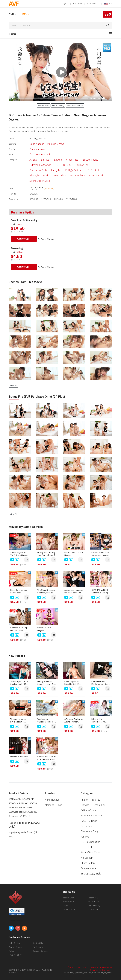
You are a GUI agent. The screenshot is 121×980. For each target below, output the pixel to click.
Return (12, 951)
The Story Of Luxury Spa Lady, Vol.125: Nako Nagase (46, 592)
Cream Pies (67, 160)
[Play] (60, 72)
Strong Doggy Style (35, 181)
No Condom (55, 176)
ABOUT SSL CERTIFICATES (17, 920)
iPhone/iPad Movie (34, 176)
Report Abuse (15, 947)
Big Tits (40, 160)
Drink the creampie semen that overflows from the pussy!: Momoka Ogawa (19, 592)
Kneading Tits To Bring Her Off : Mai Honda (72, 683)
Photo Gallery (72, 176)
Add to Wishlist (47, 239)
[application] (60, 72)
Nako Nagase (32, 144)
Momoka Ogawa (50, 144)
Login (65, 4)
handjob (50, 171)
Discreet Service (40, 951)
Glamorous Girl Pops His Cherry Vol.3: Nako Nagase (19, 629)
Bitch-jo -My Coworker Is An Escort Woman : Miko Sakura (101, 721)
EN (108, 4)
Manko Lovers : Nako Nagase (74, 554)
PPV (25, 14)
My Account (38, 947)
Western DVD (69, 902)
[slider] (52, 98)
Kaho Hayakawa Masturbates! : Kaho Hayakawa (100, 683)
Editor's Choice (85, 160)
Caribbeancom (32, 149)
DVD (11, 14)
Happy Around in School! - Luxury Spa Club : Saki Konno (46, 683)
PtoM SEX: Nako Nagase (44, 629)
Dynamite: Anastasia (19, 757)
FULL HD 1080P (59, 165)
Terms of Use (69, 910)
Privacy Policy (15, 955)
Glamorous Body (33, 171)
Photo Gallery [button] (58, 106)
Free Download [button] (75, 106)
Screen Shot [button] (44, 106)
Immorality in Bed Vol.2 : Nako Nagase (19, 554)
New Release (18, 656)
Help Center (93, 4)
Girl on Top (78, 165)
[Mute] (103, 98)
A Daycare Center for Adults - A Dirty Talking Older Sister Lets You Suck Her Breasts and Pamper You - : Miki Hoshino (74, 721)
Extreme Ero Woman (35, 165)
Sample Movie (91, 176)
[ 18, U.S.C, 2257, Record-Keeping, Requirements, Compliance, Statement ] (90, 969)
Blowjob (52, 160)
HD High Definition (69, 171)
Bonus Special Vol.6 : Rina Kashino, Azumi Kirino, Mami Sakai (47, 758)
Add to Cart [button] (24, 239)
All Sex (28, 160)
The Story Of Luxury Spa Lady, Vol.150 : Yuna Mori (19, 683)
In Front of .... (89, 171)
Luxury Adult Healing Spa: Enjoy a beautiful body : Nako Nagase (47, 554)
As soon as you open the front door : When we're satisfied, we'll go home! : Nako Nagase (74, 592)
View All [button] (14, 386)
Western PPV (94, 902)
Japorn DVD (68, 898)
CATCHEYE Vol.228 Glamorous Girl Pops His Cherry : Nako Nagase (101, 592)
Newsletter (93, 910)
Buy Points (78, 4)
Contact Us (38, 943)
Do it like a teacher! (34, 155)
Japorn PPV (93, 898)
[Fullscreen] (108, 98)
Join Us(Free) (94, 906)
